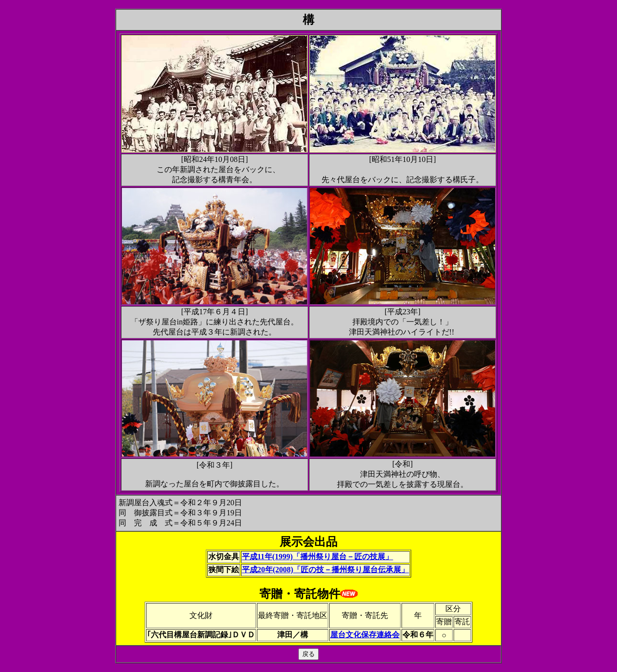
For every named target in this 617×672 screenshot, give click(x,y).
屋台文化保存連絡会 (365, 635)
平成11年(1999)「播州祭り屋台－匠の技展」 (318, 557)
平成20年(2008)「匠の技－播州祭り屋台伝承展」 (326, 570)
